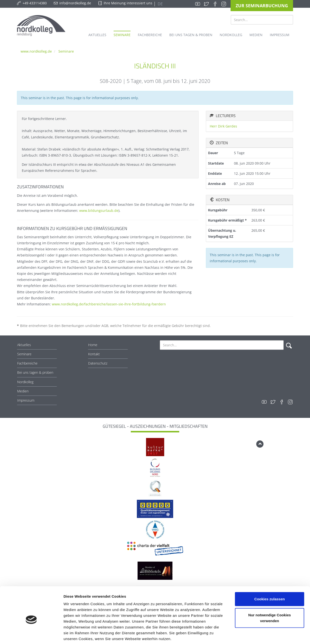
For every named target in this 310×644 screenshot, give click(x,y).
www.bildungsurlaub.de (99, 211)
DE (160, 4)
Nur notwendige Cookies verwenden (270, 594)
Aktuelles (24, 345)
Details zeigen (258, 634)
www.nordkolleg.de (36, 51)
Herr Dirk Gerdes (223, 126)
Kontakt (94, 354)
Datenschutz (98, 363)
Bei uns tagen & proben (35, 372)
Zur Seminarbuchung (262, 6)
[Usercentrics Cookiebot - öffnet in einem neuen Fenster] (31, 635)
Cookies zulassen (270, 575)
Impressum (26, 400)
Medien (23, 391)
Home (93, 345)
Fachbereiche (27, 363)
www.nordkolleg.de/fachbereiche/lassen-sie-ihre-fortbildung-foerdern (109, 304)
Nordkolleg (25, 382)
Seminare (66, 51)
